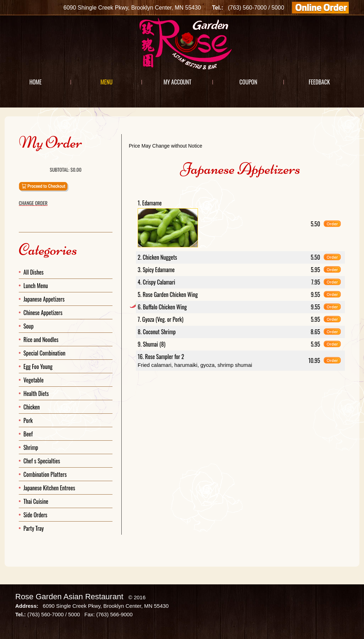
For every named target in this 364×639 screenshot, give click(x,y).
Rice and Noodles (41, 340)
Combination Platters (45, 474)
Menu (106, 82)
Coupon (248, 82)
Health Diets (36, 393)
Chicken (32, 407)
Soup (29, 326)
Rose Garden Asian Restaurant (69, 597)
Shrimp (31, 447)
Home (36, 82)
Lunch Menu (36, 286)
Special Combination (44, 353)
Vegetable (34, 380)
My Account (178, 82)
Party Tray (34, 528)
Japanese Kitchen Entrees (49, 488)
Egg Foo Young (38, 367)
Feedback (319, 82)
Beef (28, 434)
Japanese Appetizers (44, 299)
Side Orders (35, 515)
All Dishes (34, 272)
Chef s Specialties (42, 461)
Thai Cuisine (36, 501)
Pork (28, 420)
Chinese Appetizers (43, 313)
